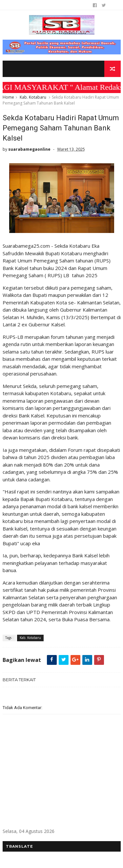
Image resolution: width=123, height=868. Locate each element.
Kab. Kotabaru (33, 97)
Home (8, 97)
